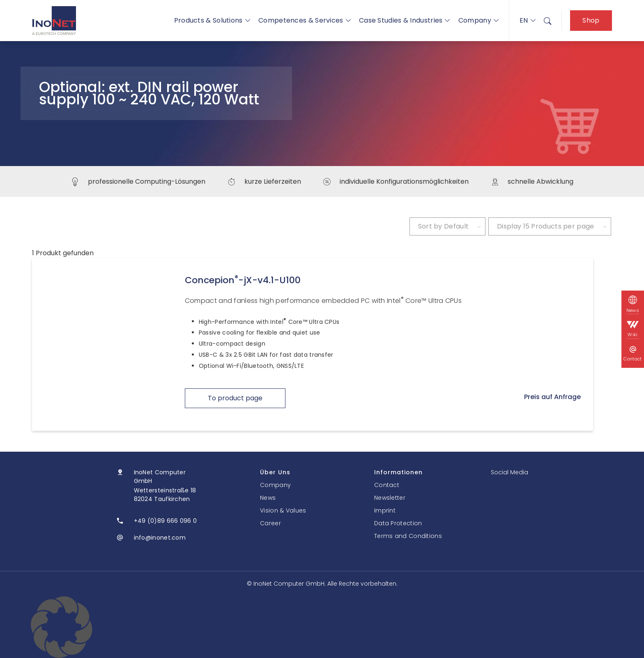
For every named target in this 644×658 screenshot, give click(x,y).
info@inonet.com (160, 538)
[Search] (547, 21)
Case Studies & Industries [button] (405, 20)
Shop (591, 20)
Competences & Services (305, 20)
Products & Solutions (212, 20)
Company (478, 20)
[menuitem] (547, 21)
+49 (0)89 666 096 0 (166, 521)
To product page (235, 398)
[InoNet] (54, 21)
